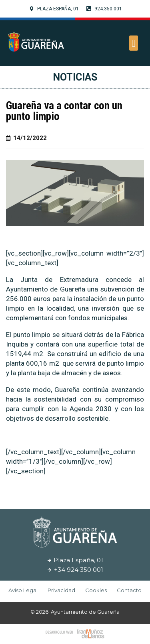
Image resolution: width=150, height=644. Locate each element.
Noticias (75, 77)
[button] (134, 43)
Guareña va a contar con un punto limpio (64, 111)
